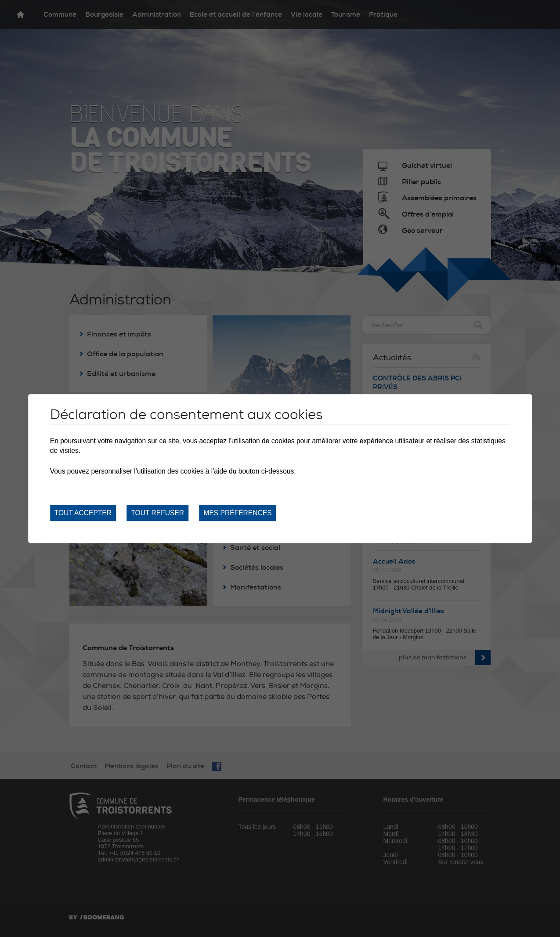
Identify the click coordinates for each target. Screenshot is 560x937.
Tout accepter (83, 513)
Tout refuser (157, 513)
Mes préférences (237, 513)
